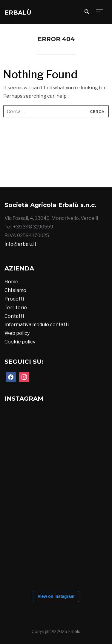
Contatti (14, 316)
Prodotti (14, 299)
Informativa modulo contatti (37, 325)
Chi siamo (15, 290)
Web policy (17, 333)
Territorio (16, 308)
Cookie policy (20, 342)
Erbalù (18, 13)
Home (11, 282)
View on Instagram (56, 596)
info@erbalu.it (20, 244)
